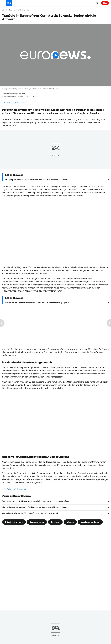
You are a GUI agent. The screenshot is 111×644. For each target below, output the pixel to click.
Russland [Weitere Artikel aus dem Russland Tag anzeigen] (55, 522)
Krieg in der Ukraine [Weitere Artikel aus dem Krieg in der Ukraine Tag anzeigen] (14, 522)
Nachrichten (11, 10)
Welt (20, 10)
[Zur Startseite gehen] (9, 3)
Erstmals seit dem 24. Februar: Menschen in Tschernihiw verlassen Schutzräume (36, 501)
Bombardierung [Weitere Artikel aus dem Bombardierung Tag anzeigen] (37, 522)
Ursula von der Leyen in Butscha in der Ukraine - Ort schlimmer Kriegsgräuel (37, 303)
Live (105, 3)
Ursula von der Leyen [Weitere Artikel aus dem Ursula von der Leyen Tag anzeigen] (90, 522)
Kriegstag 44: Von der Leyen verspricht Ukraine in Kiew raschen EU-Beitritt (36, 180)
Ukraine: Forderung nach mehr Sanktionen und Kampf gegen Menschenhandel (35, 507)
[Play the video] (55, 55)
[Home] (3, 10)
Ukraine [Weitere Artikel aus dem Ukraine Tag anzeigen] (70, 522)
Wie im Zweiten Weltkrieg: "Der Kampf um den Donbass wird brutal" (30, 513)
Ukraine (27, 10)
